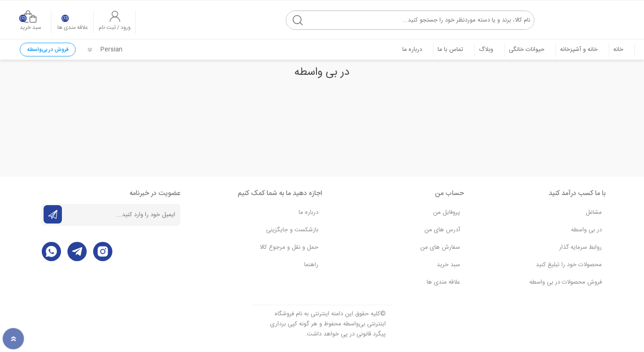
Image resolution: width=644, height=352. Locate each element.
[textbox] (408, 18)
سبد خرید (34, 19)
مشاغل (594, 212)
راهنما (311, 264)
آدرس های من (442, 229)
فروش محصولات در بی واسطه (566, 281)
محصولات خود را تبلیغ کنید (569, 264)
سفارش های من (440, 246)
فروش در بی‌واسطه (48, 49)
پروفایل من (447, 212)
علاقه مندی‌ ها (443, 281)
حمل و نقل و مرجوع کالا (289, 246)
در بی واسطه (586, 229)
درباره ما (308, 212)
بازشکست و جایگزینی (292, 229)
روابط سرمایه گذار (580, 246)
